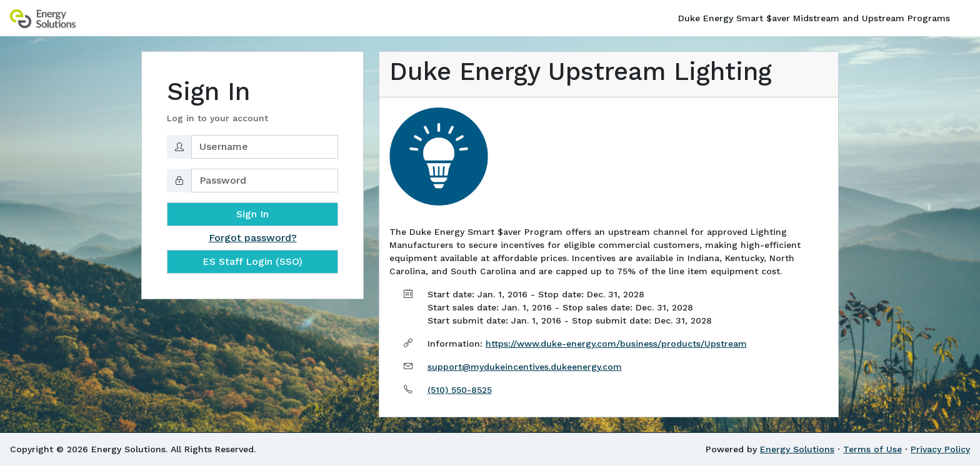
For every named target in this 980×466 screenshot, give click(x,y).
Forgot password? (253, 238)
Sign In (252, 214)
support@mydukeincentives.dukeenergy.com (525, 367)
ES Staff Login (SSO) (252, 261)
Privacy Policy (940, 449)
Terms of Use (872, 449)
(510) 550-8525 (460, 390)
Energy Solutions (797, 449)
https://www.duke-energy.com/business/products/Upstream (616, 344)
